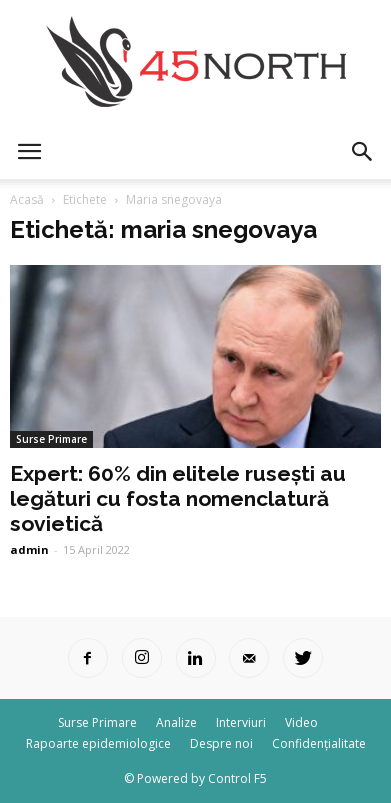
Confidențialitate (319, 743)
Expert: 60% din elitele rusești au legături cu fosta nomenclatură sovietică (178, 498)
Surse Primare (51, 439)
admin (29, 549)
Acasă (27, 199)
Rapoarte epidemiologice (98, 743)
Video (301, 722)
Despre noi (221, 743)
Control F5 (237, 778)
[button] (363, 152)
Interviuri (241, 722)
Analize (176, 722)
